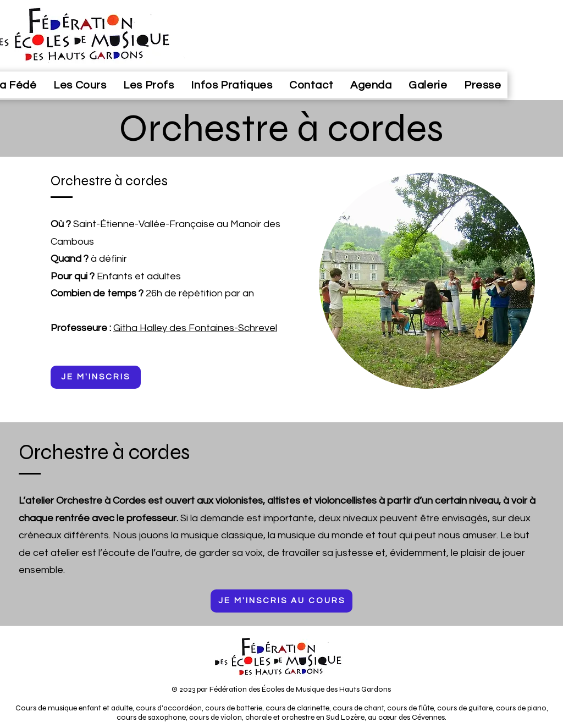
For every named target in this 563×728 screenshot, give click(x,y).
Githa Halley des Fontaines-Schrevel (195, 328)
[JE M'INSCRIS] (96, 377)
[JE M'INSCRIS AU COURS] (281, 601)
